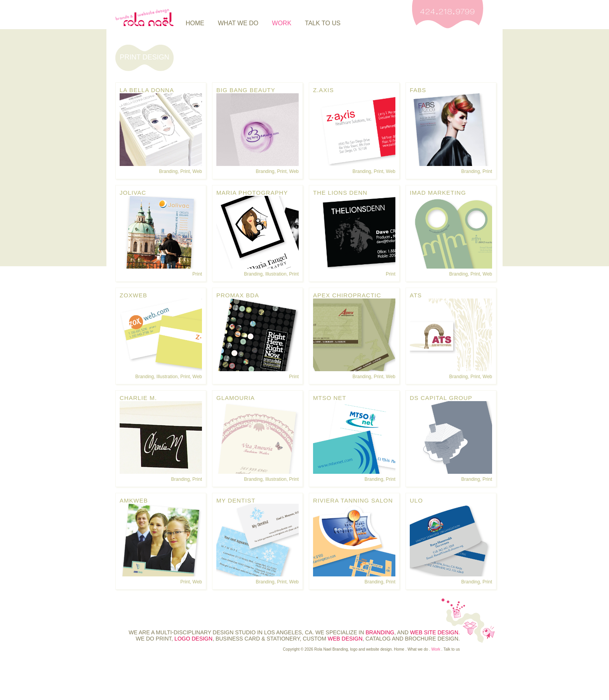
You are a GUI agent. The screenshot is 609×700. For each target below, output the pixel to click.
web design (345, 639)
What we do (238, 23)
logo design (193, 639)
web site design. (435, 632)
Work (282, 23)
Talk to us (323, 23)
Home (195, 23)
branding (380, 632)
